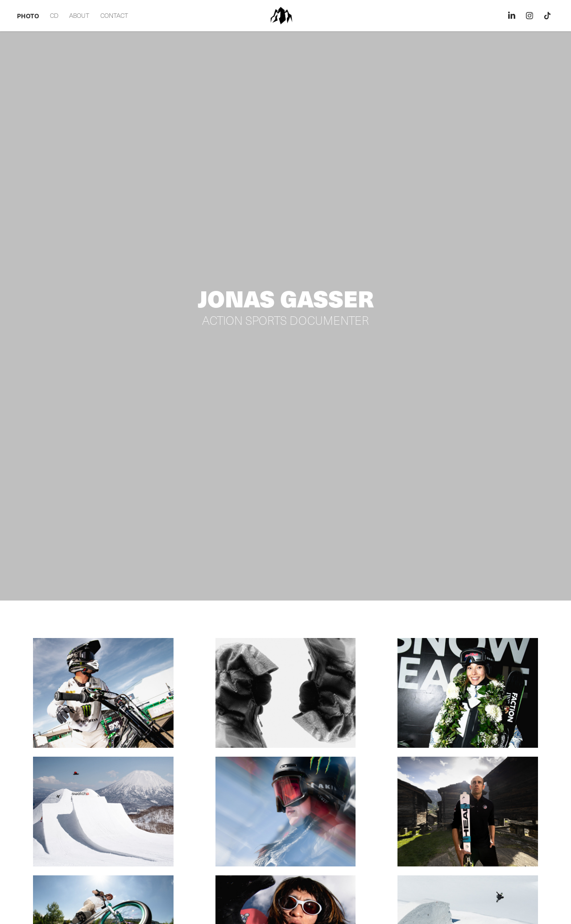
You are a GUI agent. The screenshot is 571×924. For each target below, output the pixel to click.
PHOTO (28, 16)
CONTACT (114, 15)
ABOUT (79, 15)
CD (54, 15)
